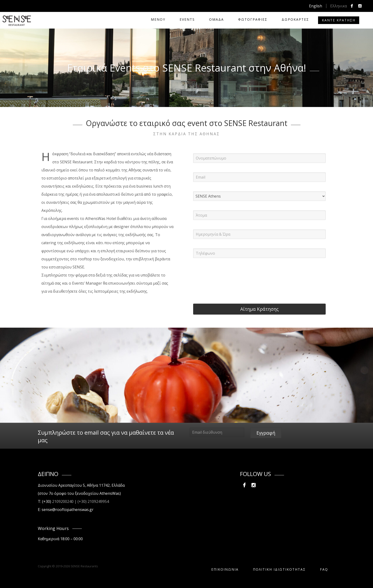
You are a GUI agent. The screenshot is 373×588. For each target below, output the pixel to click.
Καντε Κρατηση (339, 20)
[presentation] (229, 277)
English (316, 6)
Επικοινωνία (225, 569)
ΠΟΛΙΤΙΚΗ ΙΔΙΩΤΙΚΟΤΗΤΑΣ (279, 569)
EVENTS (187, 19)
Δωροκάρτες (295, 19)
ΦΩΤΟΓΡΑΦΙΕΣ (253, 19)
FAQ (324, 569)
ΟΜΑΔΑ (216, 19)
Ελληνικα (339, 6)
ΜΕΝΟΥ (158, 19)
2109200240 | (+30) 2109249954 (81, 501)
